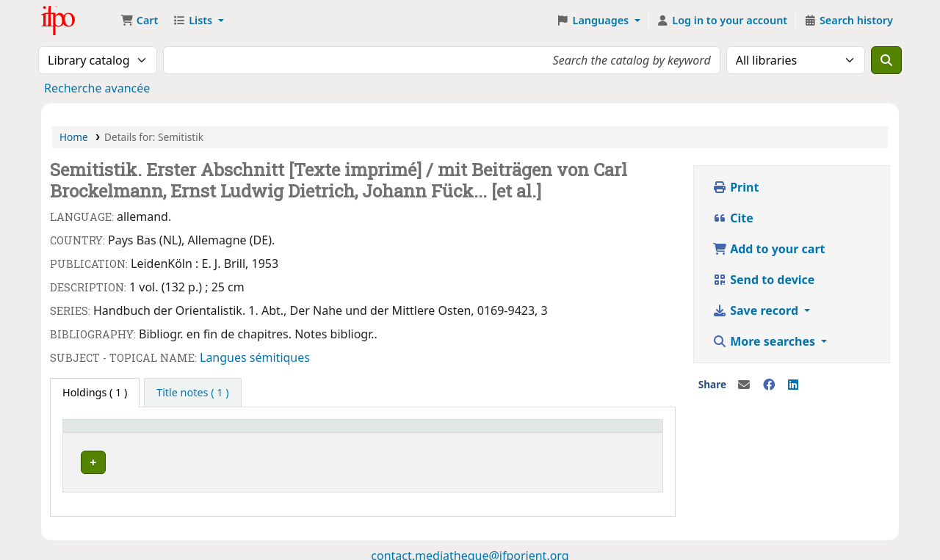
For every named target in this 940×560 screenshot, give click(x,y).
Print (735, 187)
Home (74, 137)
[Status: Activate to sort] (482, 432)
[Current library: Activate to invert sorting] (163, 432)
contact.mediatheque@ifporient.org (470, 551)
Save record (757, 310)
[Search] (886, 60)
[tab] (192, 393)
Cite (733, 218)
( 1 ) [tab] (95, 392)
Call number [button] (301, 433)
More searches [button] (765, 341)
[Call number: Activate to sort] (345, 432)
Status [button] (449, 433)
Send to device (763, 280)
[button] (139, 21)
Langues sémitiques (255, 357)
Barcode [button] (564, 433)
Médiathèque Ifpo (78, 21)
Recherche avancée (97, 88)
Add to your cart (769, 249)
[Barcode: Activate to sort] (599, 432)
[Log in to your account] (722, 21)
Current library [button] (108, 433)
